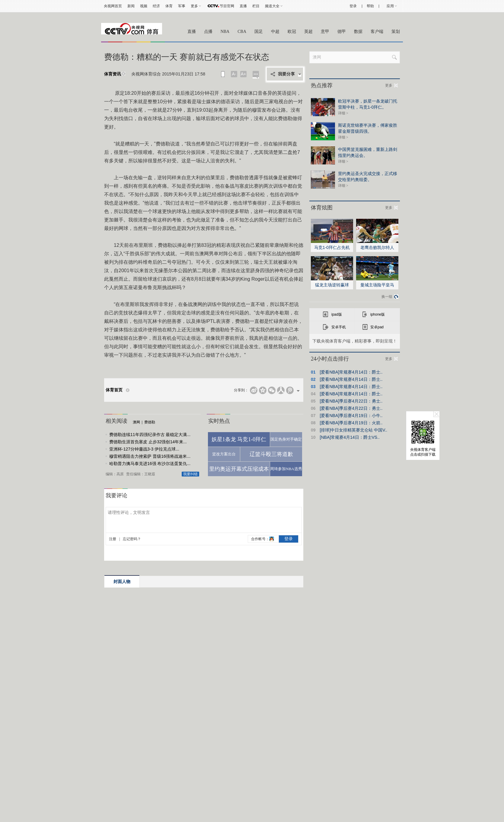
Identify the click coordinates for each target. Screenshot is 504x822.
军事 (182, 6)
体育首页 (114, 390)
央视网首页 (113, 6)
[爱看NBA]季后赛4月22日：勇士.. (351, 401)
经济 (156, 6)
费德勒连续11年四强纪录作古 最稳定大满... (150, 435)
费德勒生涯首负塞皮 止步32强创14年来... (148, 442)
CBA (242, 32)
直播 (243, 6)
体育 (169, 6)
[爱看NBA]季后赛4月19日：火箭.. (351, 423)
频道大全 (272, 6)
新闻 (131, 6)
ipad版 (337, 314)
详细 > (343, 113)
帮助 (370, 6)
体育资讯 (113, 74)
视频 (144, 6)
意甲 (325, 32)
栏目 (256, 6)
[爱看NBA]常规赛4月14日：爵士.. (351, 372)
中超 (275, 32)
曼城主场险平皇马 (377, 285)
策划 (396, 32)
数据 (358, 32)
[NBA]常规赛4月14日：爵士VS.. (350, 437)
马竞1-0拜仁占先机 (332, 247)
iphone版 (378, 314)
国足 (259, 32)
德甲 (342, 32)
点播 (208, 32)
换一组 (387, 297)
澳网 (136, 422)
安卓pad (377, 327)
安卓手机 (339, 327)
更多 (194, 6)
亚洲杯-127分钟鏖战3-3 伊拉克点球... (144, 449)
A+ (244, 74)
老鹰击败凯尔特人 (377, 247)
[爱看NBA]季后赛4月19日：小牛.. (351, 416)
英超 (308, 32)
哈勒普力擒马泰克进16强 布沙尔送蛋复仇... (150, 464)
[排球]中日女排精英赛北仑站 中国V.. (354, 430)
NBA (225, 32)
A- (234, 74)
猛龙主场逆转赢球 (332, 285)
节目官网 (227, 6)
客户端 (377, 32)
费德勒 (150, 422)
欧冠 (292, 32)
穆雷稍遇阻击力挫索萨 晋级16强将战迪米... (150, 456)
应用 (390, 6)
